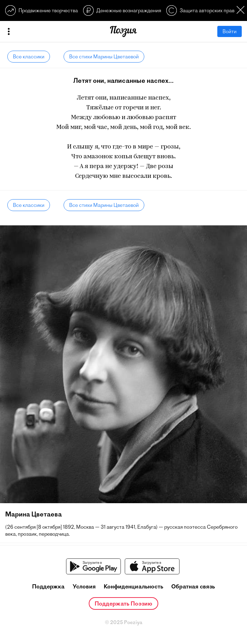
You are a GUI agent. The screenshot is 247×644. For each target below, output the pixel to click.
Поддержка (48, 586)
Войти (230, 31)
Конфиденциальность (133, 586)
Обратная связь (193, 586)
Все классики (29, 57)
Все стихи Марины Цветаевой (104, 57)
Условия (84, 586)
